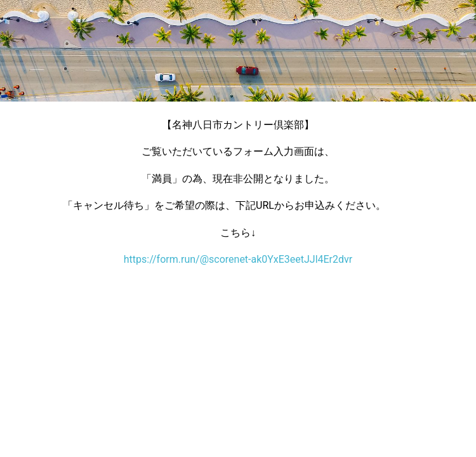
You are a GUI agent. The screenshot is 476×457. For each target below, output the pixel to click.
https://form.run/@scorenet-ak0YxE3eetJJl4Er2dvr (238, 259)
